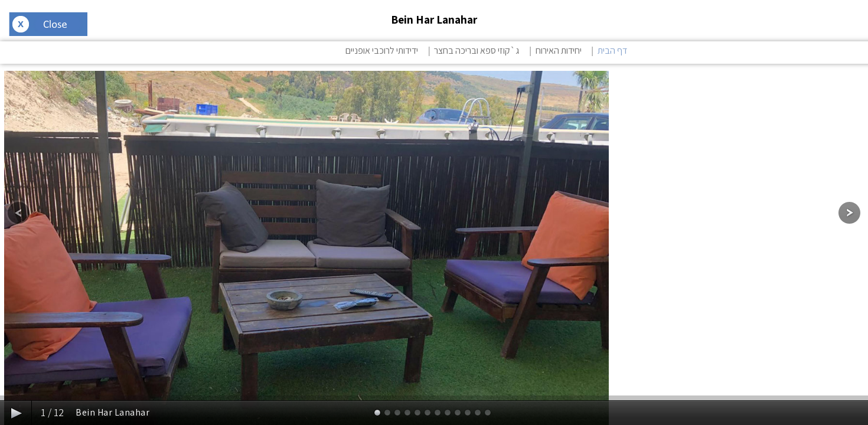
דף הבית (612, 50)
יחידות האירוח (559, 50)
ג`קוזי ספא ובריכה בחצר (477, 50)
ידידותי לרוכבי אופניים (382, 50)
